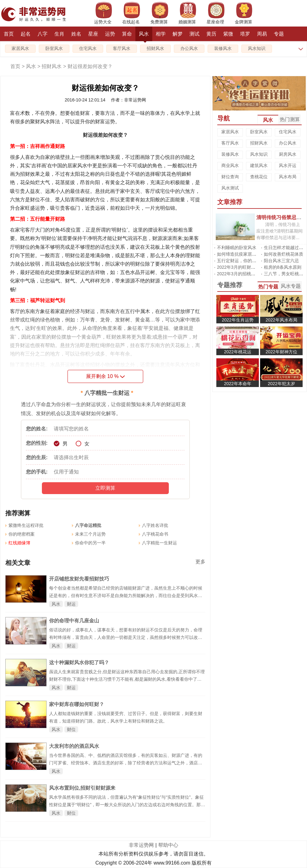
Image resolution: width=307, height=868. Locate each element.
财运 (71, 604)
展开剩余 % (106, 376)
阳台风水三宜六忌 (281, 261)
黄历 (211, 34)
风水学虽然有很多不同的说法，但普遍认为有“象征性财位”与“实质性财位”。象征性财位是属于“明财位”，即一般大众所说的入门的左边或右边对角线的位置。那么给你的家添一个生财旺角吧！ (127, 805)
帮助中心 (168, 845)
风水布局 (288, 177)
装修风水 (223, 49)
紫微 (228, 34)
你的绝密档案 (20, 534)
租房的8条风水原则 (283, 267)
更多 (200, 562)
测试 (194, 34)
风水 (144, 36)
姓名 (76, 34)
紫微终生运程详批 (24, 525)
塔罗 (245, 34)
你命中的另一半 (89, 543)
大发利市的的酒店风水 (74, 746)
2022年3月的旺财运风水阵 (243, 267)
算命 (127, 34)
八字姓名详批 (153, 525)
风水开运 (288, 165)
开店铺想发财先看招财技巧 (79, 579)
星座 (93, 34)
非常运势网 (141, 845)
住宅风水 (88, 49)
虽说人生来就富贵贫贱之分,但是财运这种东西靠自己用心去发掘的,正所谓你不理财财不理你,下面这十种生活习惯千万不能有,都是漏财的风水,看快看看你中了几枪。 (127, 679)
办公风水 (189, 49)
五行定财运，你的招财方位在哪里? (251, 261)
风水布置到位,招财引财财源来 (82, 788)
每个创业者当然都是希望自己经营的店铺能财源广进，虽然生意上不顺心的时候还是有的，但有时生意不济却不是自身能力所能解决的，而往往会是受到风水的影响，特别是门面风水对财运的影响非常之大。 (126, 596)
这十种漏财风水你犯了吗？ (79, 662)
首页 (9, 34)
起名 (26, 34)
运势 (110, 34)
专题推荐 (230, 285)
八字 (43, 34)
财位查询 (230, 177)
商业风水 (230, 165)
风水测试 (230, 188)
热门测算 (290, 119)
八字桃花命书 (153, 534)
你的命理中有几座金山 (74, 621)
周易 (262, 34)
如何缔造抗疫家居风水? (240, 254)
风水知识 (257, 49)
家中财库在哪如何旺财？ (77, 704)
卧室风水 (54, 49)
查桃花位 (259, 177)
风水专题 (291, 286)
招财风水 (155, 49)
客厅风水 (122, 49)
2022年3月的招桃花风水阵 (243, 274)
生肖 (59, 34)
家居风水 (20, 49)
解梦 (178, 34)
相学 (161, 34)
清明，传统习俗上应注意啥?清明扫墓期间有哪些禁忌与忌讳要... (279, 231)
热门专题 (268, 287)
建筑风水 (259, 165)
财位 (71, 729)
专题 (279, 34)
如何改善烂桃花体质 (284, 254)
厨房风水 (288, 154)
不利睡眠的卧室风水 (237, 248)
